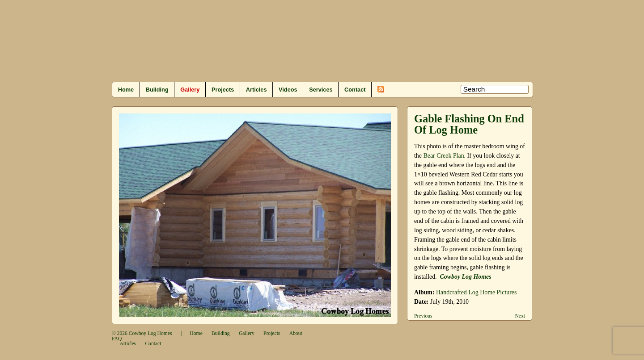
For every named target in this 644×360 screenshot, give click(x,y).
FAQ (117, 339)
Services (321, 90)
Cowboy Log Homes (150, 333)
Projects (223, 90)
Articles (256, 90)
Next (520, 316)
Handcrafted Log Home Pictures (476, 292)
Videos (288, 90)
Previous (423, 316)
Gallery (190, 90)
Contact (355, 90)
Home (126, 90)
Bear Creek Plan (443, 156)
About (296, 333)
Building (157, 90)
